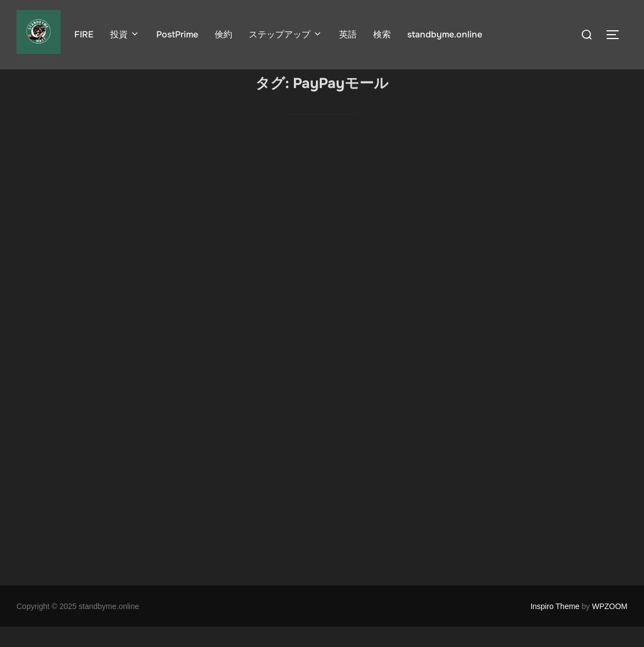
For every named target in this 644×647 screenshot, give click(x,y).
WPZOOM (610, 627)
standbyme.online (445, 34)
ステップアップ (286, 34)
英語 (348, 34)
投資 (125, 34)
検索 (382, 34)
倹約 (223, 34)
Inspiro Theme (555, 627)
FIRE (84, 34)
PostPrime (177, 34)
